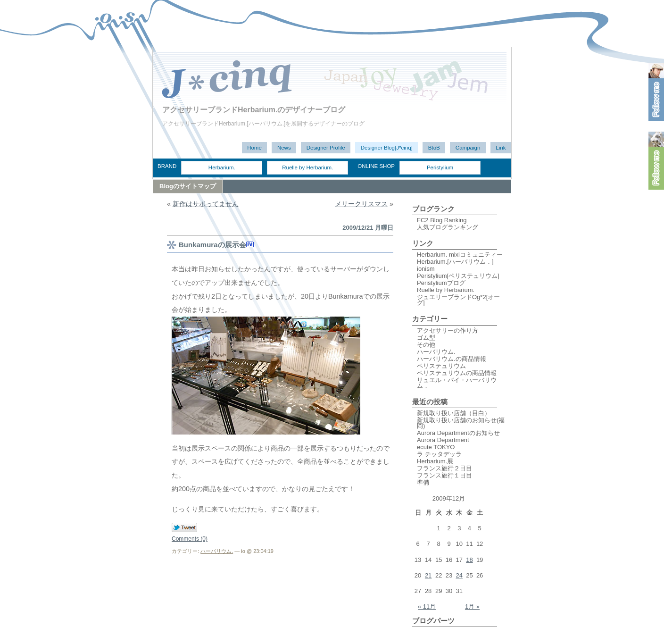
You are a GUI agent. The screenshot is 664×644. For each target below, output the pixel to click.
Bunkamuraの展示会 (212, 245)
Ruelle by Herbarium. (307, 167)
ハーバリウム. (217, 551)
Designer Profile (326, 148)
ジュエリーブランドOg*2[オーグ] (458, 300)
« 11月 (427, 606)
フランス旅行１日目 (444, 475)
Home (254, 148)
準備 (423, 482)
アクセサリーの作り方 (448, 330)
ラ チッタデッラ (439, 454)
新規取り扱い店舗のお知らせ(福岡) (461, 423)
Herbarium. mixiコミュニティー (460, 255)
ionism (426, 269)
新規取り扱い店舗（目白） (454, 413)
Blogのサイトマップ (188, 186)
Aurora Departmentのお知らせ (458, 433)
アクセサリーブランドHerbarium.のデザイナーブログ (254, 110)
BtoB (434, 148)
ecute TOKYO (436, 447)
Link (501, 148)
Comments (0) (190, 539)
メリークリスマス (361, 204)
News (284, 148)
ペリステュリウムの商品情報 (457, 373)
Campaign (468, 148)
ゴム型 (426, 338)
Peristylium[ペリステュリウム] (458, 276)
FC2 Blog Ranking (442, 220)
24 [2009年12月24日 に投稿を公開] (459, 575)
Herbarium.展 (435, 461)
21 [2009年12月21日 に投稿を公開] (428, 575)
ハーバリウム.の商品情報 (452, 359)
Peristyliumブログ (441, 283)
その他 (426, 345)
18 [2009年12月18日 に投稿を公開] (469, 560)
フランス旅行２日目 (444, 468)
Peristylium (440, 167)
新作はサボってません (206, 204)
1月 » (472, 606)
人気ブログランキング (448, 227)
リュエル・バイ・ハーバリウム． (457, 383)
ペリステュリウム (441, 366)
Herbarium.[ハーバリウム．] (455, 262)
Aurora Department (443, 440)
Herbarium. (222, 167)
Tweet (185, 528)
